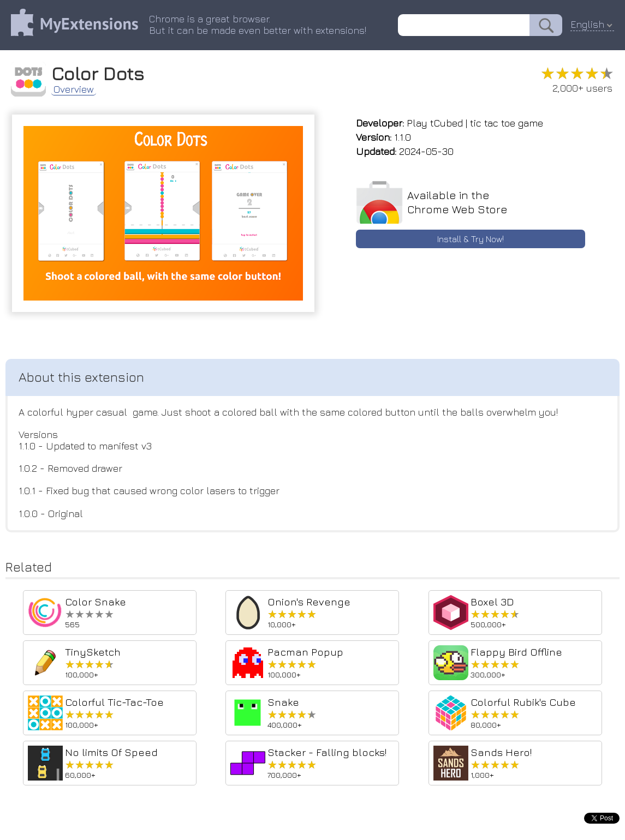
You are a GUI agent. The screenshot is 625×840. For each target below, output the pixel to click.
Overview (74, 89)
